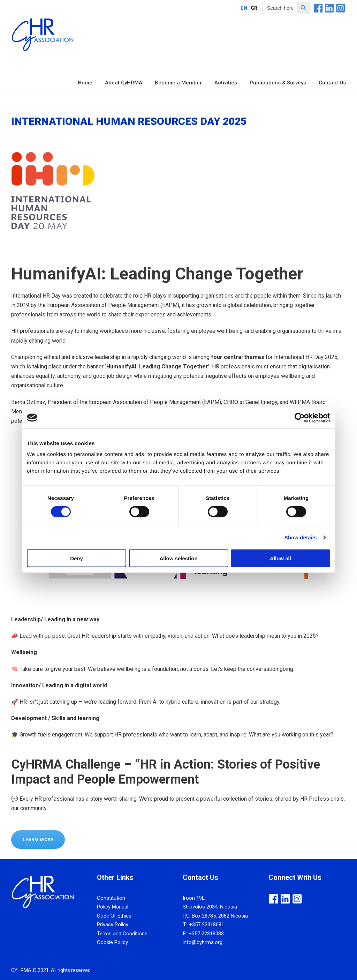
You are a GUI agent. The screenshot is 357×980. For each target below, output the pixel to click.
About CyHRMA (124, 83)
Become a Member (178, 83)
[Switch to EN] (244, 8)
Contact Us (332, 83)
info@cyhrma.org (203, 942)
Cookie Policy (112, 942)
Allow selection (178, 558)
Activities (226, 83)
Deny (77, 558)
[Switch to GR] (254, 8)
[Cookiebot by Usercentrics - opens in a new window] (300, 418)
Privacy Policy (113, 925)
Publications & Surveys (278, 83)
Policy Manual (113, 907)
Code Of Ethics (114, 916)
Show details (301, 537)
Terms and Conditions (122, 934)
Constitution (111, 898)
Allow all (280, 558)
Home (85, 83)
